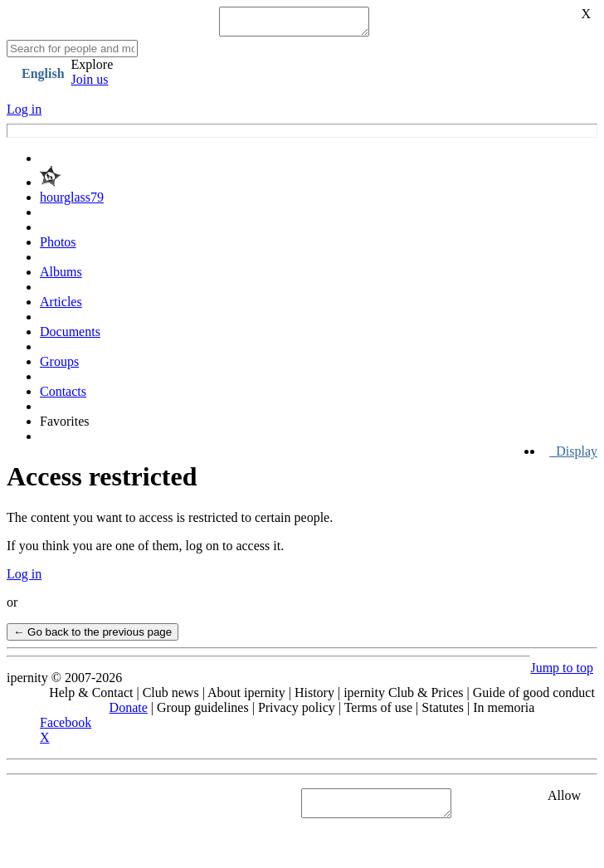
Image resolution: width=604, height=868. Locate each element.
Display (573, 456)
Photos (58, 247)
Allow (564, 800)
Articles (61, 307)
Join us (90, 84)
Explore (93, 69)
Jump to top (562, 673)
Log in (24, 114)
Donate (129, 712)
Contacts (63, 396)
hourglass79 (72, 202)
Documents (70, 336)
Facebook (66, 727)
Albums (61, 277)
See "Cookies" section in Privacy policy (112, 808)
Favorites (65, 426)
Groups (59, 366)
